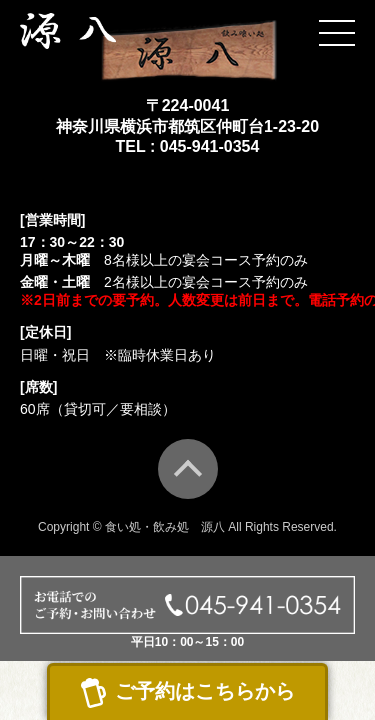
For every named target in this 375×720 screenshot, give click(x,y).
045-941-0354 (210, 146)
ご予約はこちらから (205, 691)
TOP (188, 469)
